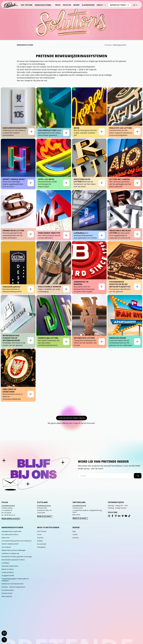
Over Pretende (27, 5)
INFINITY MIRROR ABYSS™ (10, 544)
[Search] (105, 5)
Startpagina (108, 45)
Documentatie (42, 544)
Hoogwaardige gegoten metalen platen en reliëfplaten (15, 580)
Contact (100, 5)
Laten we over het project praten (72, 418)
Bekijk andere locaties (11, 518)
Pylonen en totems (8, 569)
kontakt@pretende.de (44, 506)
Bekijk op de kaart (45, 516)
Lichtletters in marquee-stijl (10, 553)
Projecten (67, 5)
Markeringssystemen (44, 5)
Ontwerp (76, 5)
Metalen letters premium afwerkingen (14, 550)
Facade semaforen (8, 572)
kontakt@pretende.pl (8, 506)
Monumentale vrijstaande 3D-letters (13, 560)
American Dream (7, 593)
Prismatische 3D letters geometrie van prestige (17, 557)
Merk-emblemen (7, 596)
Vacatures (76, 538)
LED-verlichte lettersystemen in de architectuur (17, 541)
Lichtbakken (5, 563)
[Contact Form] (4, 633)
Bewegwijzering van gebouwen (12, 531)
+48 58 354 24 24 (9, 515)
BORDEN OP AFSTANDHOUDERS (12, 584)
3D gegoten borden (8, 575)
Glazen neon (6, 538)
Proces (58, 5)
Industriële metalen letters (10, 566)
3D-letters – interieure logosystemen (13, 587)
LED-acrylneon (6, 547)
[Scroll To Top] (4, 640)
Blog (74, 531)
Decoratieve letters (8, 590)
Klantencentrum (88, 5)
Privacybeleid (41, 547)
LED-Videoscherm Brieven (10, 534)
